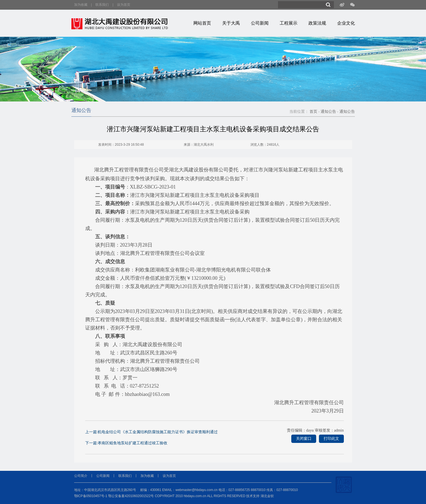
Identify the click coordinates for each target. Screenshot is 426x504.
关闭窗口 (304, 439)
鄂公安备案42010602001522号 (131, 496)
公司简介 (81, 476)
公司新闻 (260, 23)
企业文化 (346, 23)
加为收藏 (81, 5)
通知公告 (328, 112)
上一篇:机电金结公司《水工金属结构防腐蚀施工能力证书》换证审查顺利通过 (152, 432)
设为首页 (124, 5)
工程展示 (289, 23)
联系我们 (102, 5)
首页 (313, 112)
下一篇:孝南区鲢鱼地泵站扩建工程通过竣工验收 (126, 443)
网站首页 (202, 23)
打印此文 (331, 439)
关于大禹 (231, 23)
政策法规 (317, 23)
